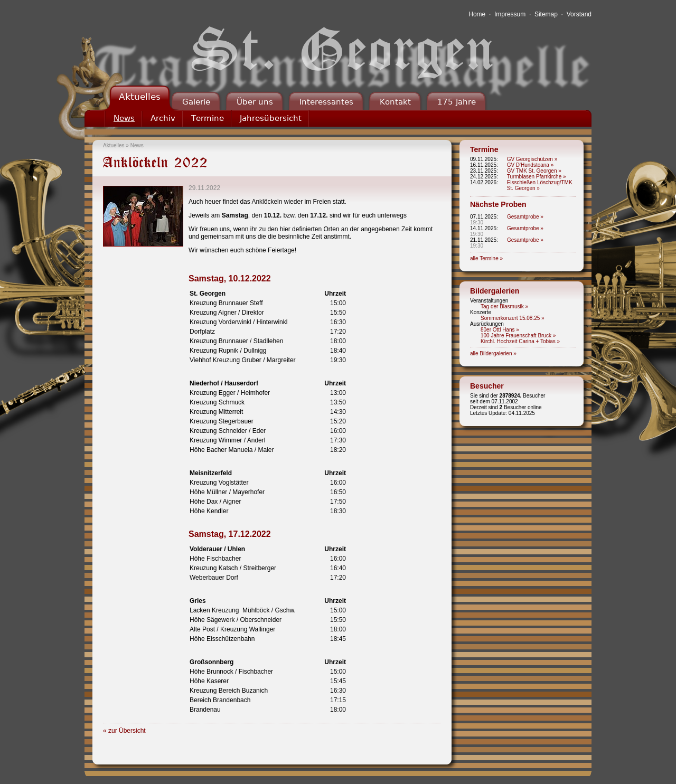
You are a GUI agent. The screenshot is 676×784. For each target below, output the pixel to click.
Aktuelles (140, 97)
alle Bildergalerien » (493, 353)
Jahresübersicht (271, 118)
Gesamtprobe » (525, 217)
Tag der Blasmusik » (504, 306)
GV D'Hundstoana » (531, 165)
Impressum (510, 14)
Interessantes (326, 102)
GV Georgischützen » (532, 159)
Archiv (163, 118)
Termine (208, 118)
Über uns (255, 102)
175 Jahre (457, 102)
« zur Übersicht (124, 731)
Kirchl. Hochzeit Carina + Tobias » (520, 341)
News (124, 118)
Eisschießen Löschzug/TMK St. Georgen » (540, 185)
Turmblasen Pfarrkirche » (537, 177)
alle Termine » (486, 258)
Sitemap (546, 14)
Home (477, 14)
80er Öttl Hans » (500, 330)
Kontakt (395, 102)
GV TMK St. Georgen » (534, 171)
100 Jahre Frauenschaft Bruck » (518, 336)
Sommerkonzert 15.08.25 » (513, 318)
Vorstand (579, 14)
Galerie (196, 102)
